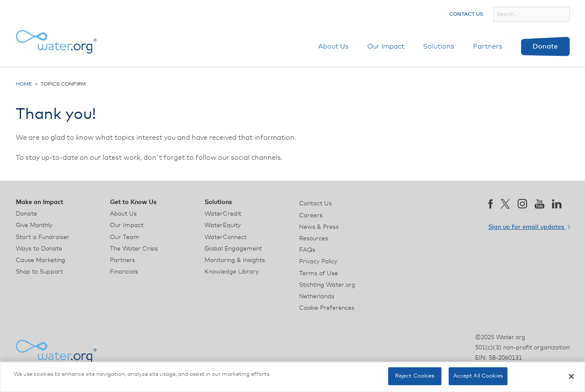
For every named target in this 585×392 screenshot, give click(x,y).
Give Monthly (34, 225)
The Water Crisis (134, 249)
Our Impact (386, 46)
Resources (314, 239)
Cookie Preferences (327, 308)
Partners (488, 46)
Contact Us (466, 14)
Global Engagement (233, 249)
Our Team (125, 237)
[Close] (571, 376)
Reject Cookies (415, 376)
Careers (311, 216)
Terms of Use (318, 274)
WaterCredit (223, 214)
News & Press (319, 227)
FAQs (307, 250)
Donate (545, 46)
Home (24, 84)
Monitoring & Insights (235, 260)
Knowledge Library (232, 272)
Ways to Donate (39, 249)
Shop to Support (39, 272)
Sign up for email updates (529, 227)
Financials (124, 272)
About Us (333, 46)
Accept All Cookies (478, 376)
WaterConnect (226, 237)
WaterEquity (223, 225)
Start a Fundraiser (43, 237)
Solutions (439, 46)
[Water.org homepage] (56, 42)
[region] (292, 377)
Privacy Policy (318, 262)
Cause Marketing (40, 260)
